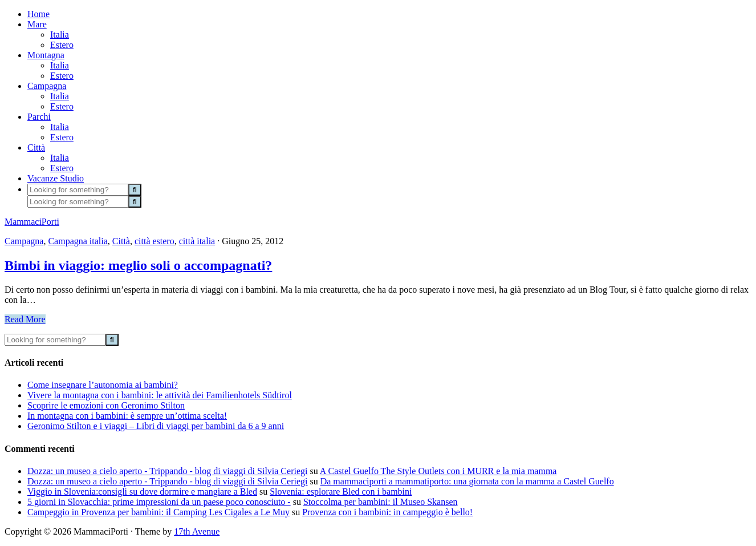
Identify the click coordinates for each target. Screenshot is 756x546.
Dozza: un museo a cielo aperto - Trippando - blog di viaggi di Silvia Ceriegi (167, 471)
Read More (25, 319)
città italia (197, 241)
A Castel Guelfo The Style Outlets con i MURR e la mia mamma (438, 471)
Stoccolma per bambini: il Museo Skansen (381, 502)
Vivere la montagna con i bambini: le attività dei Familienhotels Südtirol (160, 395)
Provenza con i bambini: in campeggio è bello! (387, 512)
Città (121, 241)
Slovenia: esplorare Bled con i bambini (341, 492)
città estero (155, 241)
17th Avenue (197, 531)
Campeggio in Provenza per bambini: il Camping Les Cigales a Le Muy (158, 512)
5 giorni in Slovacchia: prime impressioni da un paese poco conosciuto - (159, 502)
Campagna (24, 241)
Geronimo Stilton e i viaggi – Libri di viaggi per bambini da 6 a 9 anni (156, 426)
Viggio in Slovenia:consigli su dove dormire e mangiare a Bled (142, 492)
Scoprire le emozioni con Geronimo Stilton (106, 405)
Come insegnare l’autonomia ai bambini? (103, 385)
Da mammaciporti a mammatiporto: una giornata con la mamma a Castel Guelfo (467, 481)
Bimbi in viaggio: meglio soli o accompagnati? (138, 265)
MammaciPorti (32, 222)
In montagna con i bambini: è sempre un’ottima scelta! (127, 416)
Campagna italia (78, 241)
